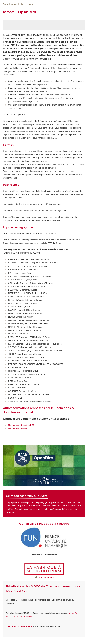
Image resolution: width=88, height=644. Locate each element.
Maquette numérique (18, 428)
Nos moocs (27, 4)
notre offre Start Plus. (23, 617)
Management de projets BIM (21, 425)
